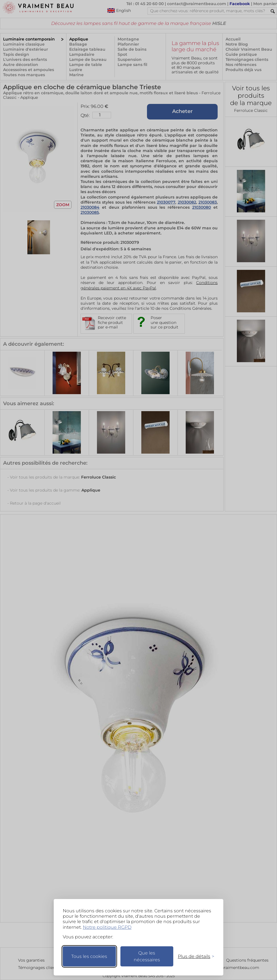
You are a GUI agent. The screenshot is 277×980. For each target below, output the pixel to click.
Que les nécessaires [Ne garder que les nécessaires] (147, 956)
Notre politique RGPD (107, 927)
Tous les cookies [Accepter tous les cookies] (89, 956)
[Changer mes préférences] (193, 956)
